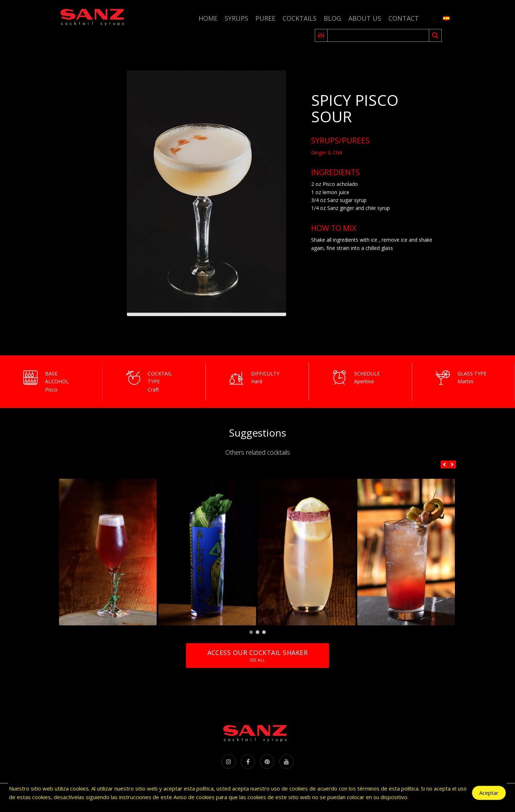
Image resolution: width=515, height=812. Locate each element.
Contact (404, 18)
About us (365, 18)
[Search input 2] (379, 35)
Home (208, 18)
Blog (332, 18)
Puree (265, 18)
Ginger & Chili (327, 152)
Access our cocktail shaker (257, 656)
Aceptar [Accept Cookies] (489, 793)
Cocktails (300, 18)
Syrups (236, 18)
